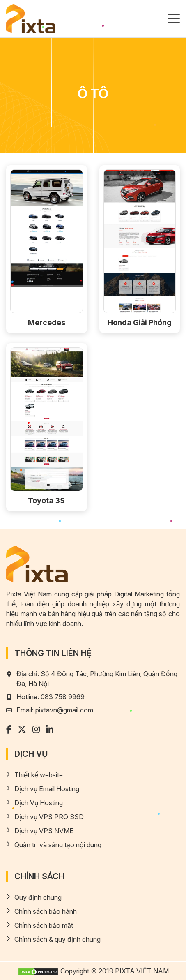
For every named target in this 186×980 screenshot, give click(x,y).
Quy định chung (38, 897)
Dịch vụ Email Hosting (47, 789)
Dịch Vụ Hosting (39, 803)
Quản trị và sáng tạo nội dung (58, 845)
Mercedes (47, 322)
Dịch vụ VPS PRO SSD (49, 817)
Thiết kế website (39, 775)
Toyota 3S (46, 500)
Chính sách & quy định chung (57, 939)
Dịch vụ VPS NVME (44, 831)
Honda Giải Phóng (140, 322)
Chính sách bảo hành (46, 911)
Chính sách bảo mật (44, 925)
